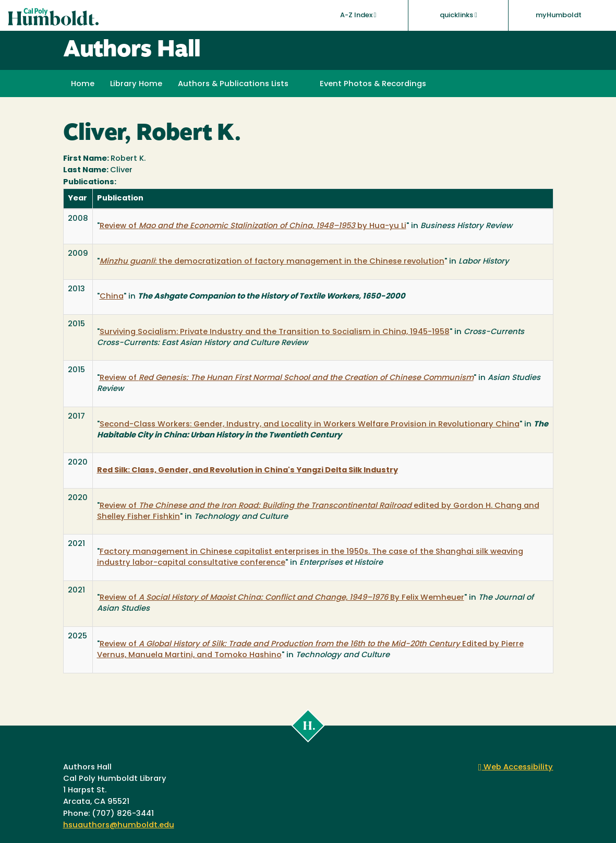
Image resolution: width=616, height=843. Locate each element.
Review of (287, 378)
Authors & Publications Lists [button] (233, 84)
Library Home (136, 84)
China (112, 297)
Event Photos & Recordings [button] (373, 84)
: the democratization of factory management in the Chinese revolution (272, 262)
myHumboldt (559, 15)
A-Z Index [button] (358, 15)
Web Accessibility (516, 768)
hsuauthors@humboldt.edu (119, 826)
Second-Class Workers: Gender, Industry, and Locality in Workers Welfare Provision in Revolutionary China (310, 425)
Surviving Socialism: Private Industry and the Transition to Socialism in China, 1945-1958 (275, 332)
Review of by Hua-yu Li (253, 226)
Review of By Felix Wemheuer (282, 598)
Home (83, 84)
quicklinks (458, 15)
